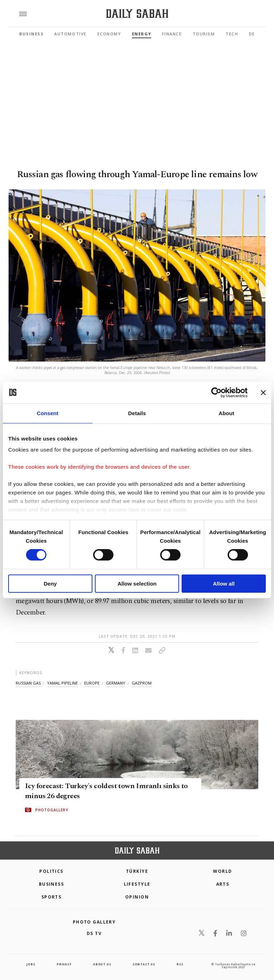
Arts (223, 884)
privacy (64, 964)
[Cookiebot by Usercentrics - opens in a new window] (216, 392)
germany (116, 683)
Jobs (31, 964)
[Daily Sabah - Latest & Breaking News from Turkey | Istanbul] (137, 14)
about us (102, 964)
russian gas (28, 683)
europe (92, 683)
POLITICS (51, 871)
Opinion (137, 897)
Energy (142, 34)
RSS (180, 964)
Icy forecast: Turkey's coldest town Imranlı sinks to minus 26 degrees (106, 791)
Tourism (204, 34)
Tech (232, 34)
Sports (52, 897)
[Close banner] (263, 392)
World (222, 871)
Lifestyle (137, 884)
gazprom (142, 683)
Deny (50, 584)
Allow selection (137, 584)
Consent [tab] (48, 413)
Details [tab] (137, 413)
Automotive (70, 34)
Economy (109, 34)
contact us (144, 964)
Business (31, 34)
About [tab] (227, 413)
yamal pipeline (62, 683)
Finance (172, 34)
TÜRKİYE (137, 871)
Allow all (224, 584)
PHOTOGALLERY (52, 810)
